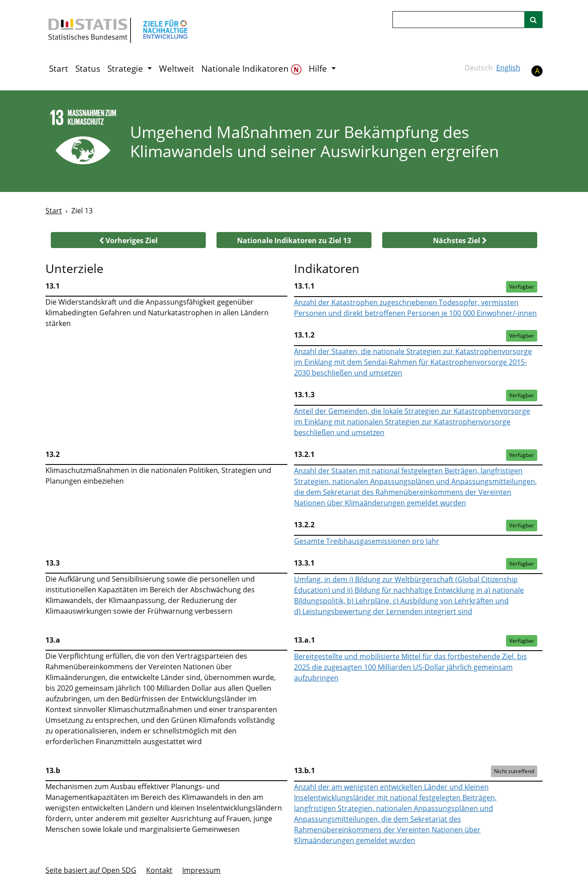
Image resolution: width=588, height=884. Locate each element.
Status (88, 69)
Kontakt (159, 870)
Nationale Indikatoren (251, 69)
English (508, 68)
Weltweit (177, 69)
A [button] (537, 71)
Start (59, 69)
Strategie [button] (126, 69)
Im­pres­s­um (201, 870)
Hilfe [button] (319, 69)
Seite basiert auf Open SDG (91, 870)
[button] (128, 240)
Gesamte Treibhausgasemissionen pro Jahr (367, 541)
